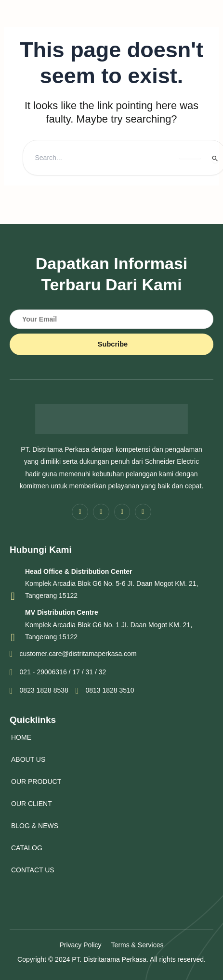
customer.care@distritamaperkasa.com (73, 654)
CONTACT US (33, 870)
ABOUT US (28, 759)
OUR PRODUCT (36, 782)
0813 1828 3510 (105, 691)
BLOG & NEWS (35, 826)
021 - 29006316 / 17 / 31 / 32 (58, 672)
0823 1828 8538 (39, 691)
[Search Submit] (215, 158)
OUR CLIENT (32, 804)
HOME (21, 737)
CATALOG (27, 848)
